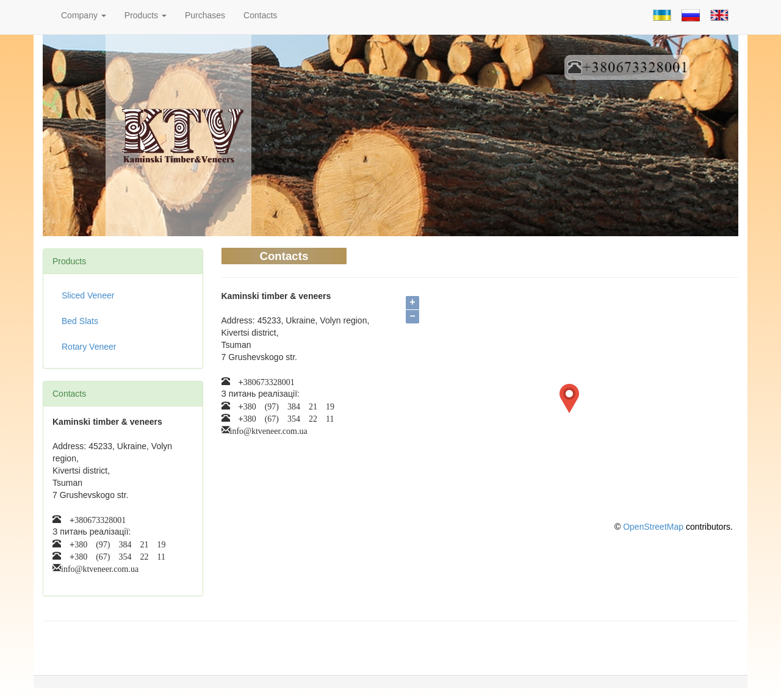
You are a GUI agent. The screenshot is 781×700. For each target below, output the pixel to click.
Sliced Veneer (88, 295)
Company (84, 15)
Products (146, 15)
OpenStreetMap (653, 527)
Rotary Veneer (89, 347)
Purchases (205, 15)
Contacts (260, 15)
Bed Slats (80, 321)
